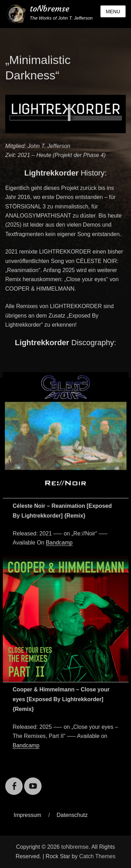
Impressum (27, 815)
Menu (113, 12)
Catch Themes (97, 856)
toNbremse (49, 9)
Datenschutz (72, 815)
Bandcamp (59, 543)
